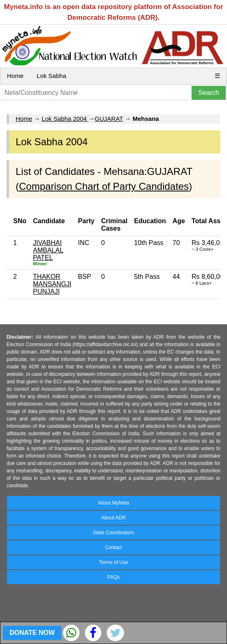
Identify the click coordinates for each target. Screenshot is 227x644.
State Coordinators (113, 533)
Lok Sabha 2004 (65, 119)
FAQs (113, 577)
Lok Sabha (51, 76)
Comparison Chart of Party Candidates (104, 186)
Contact (113, 547)
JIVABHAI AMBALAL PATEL (48, 250)
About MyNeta (113, 503)
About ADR (113, 518)
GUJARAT (109, 119)
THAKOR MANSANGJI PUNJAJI (52, 284)
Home (15, 76)
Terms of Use (113, 562)
